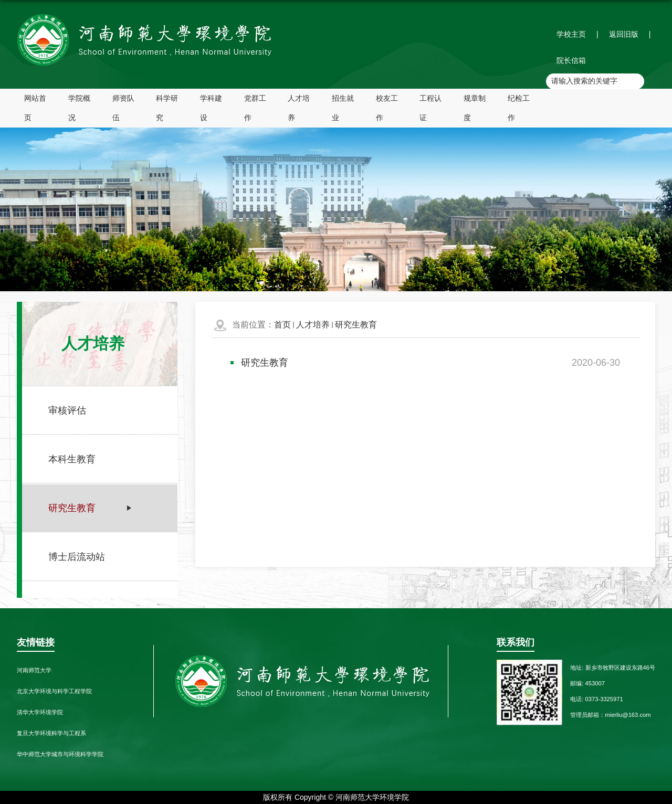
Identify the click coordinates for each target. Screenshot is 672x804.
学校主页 (571, 34)
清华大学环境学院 (40, 712)
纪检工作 (519, 108)
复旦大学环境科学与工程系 (51, 733)
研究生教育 (356, 325)
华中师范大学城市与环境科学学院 (60, 754)
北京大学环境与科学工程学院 (54, 691)
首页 (282, 325)
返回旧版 (624, 34)
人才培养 (299, 108)
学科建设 (211, 108)
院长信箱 (571, 60)
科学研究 (167, 108)
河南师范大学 (34, 670)
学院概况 (79, 108)
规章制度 (475, 108)
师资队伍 (123, 108)
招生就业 (343, 108)
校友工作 (387, 108)
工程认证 (430, 108)
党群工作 (255, 108)
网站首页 (35, 108)
